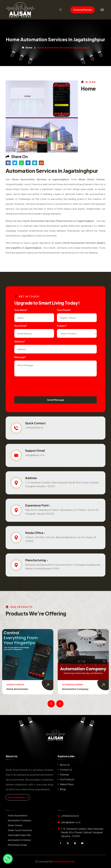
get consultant (18, 797)
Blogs (63, 789)
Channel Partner (83, 10)
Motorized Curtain (17, 845)
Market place (67, 784)
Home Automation (17, 689)
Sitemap (64, 774)
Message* (20, 357)
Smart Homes (15, 825)
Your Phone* (64, 310)
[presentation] (36, 385)
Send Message (56, 400)
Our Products (67, 779)
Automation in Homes (19, 840)
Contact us (66, 770)
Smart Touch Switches (20, 830)
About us (65, 765)
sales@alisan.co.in (35, 455)
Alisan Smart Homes (64, 861)
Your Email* (21, 326)
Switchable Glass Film (19, 835)
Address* (20, 341)
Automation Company (75, 689)
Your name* (21, 310)
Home (27, 48)
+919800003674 (34, 428)
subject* (62, 326)
